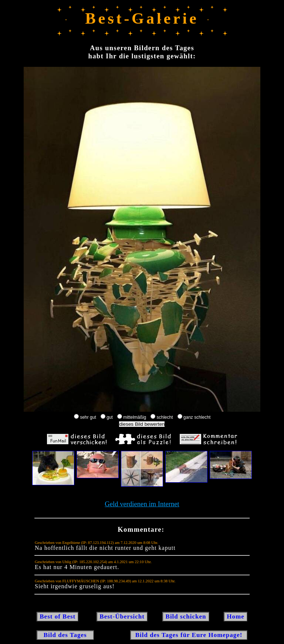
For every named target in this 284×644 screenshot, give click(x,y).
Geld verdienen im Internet (142, 504)
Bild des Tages (65, 635)
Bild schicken (186, 616)
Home (236, 616)
